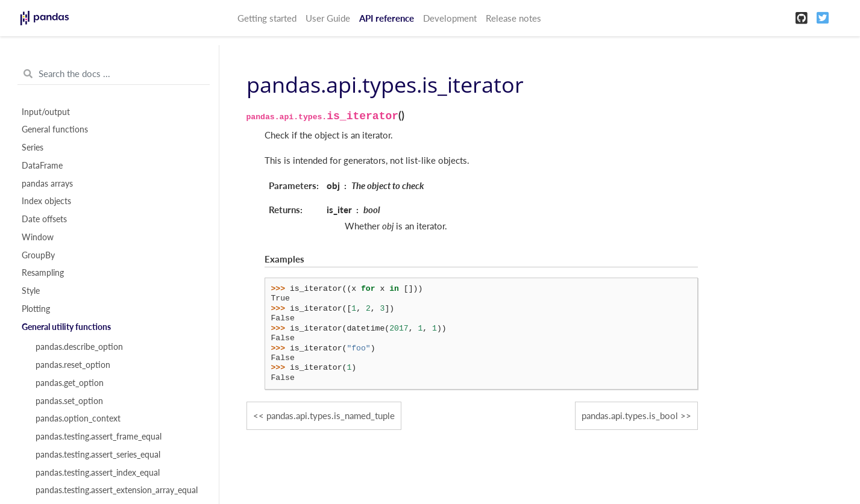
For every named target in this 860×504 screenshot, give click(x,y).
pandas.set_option (69, 401)
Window (38, 237)
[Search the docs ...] (114, 74)
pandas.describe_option (79, 347)
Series (33, 148)
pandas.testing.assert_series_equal (98, 455)
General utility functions (66, 327)
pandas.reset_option (73, 365)
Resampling (43, 273)
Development (450, 18)
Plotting (36, 309)
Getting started (267, 18)
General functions (55, 129)
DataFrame (42, 166)
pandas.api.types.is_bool (630, 415)
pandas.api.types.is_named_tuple (331, 415)
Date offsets (44, 219)
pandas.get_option (70, 383)
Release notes (513, 18)
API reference (387, 18)
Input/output (46, 112)
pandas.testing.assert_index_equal (98, 473)
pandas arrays (47, 184)
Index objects (46, 201)
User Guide (328, 18)
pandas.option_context (78, 418)
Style (31, 291)
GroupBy (38, 255)
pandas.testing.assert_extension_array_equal (117, 490)
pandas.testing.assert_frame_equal (99, 437)
